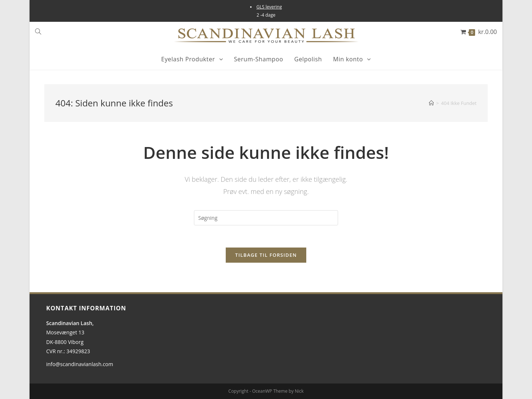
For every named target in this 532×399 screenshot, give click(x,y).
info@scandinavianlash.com (80, 364)
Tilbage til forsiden (266, 255)
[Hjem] (431, 103)
